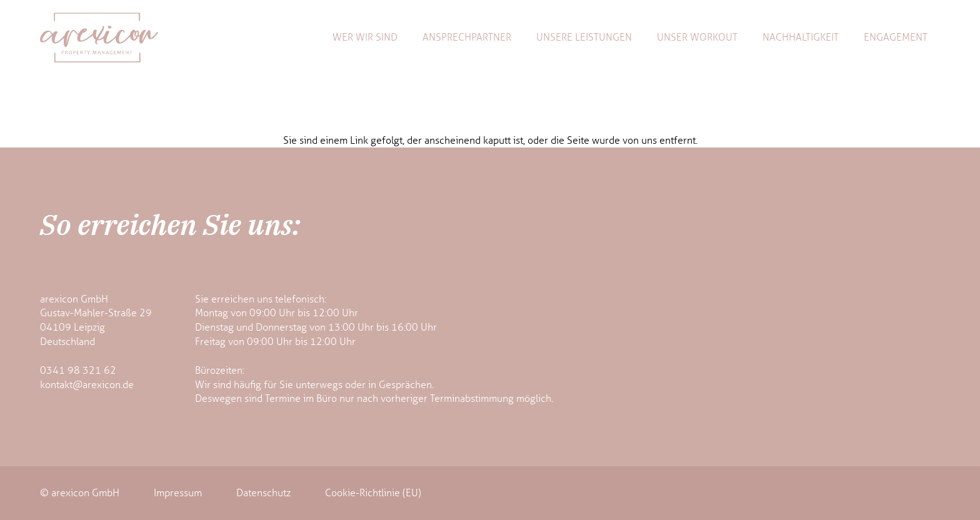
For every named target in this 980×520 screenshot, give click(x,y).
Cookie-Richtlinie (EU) (373, 493)
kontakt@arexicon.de (87, 385)
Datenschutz (263, 493)
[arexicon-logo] (99, 37)
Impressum (178, 493)
